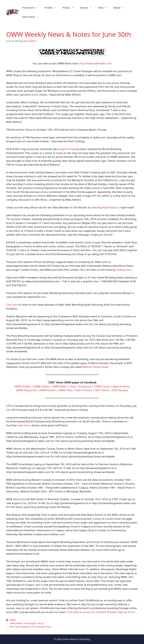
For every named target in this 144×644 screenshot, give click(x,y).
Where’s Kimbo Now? (96, 367)
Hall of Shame (84, 390)
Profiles (52, 8)
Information (32, 17)
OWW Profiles (23, 386)
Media (120, 8)
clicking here (124, 270)
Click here (12, 305)
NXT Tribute (102, 390)
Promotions (32, 8)
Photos (70, 8)
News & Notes (121, 386)
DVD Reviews (120, 390)
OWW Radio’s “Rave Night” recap (26, 623)
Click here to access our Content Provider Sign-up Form (101, 612)
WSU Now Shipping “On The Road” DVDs (30, 627)
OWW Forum (102, 386)
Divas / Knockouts (81, 386)
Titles (104, 8)
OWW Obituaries (26, 390)
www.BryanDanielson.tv (105, 207)
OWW (13, 620)
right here (23, 425)
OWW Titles (65, 390)
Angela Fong (66, 149)
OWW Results (47, 390)
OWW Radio (60, 386)
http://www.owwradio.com (95, 63)
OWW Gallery (42, 386)
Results (87, 8)
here (43, 297)
